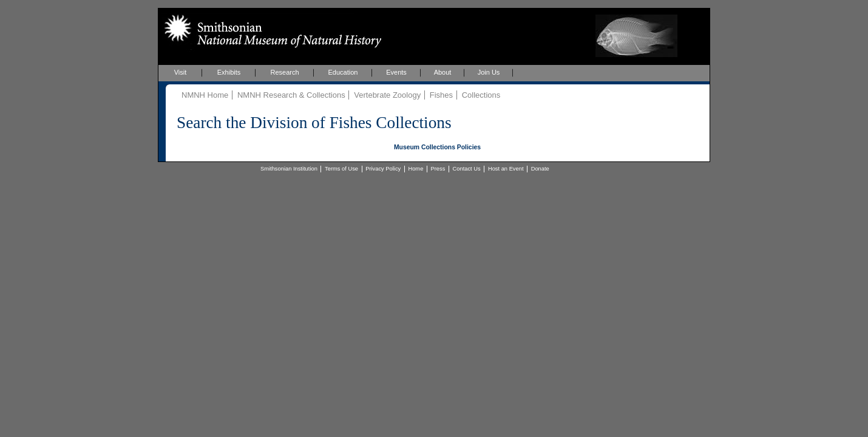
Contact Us (467, 169)
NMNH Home (205, 95)
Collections (481, 95)
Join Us (489, 72)
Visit (181, 72)
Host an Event (506, 169)
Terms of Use (341, 169)
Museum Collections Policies (437, 147)
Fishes (441, 95)
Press (438, 169)
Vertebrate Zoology (387, 95)
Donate (540, 169)
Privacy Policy (383, 169)
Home (415, 169)
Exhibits (229, 72)
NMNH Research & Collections (291, 95)
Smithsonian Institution (289, 169)
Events (396, 72)
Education (343, 72)
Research (284, 72)
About (443, 72)
